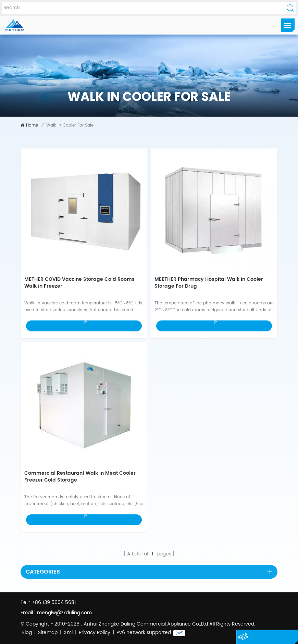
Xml (68, 633)
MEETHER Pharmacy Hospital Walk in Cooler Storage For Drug (209, 283)
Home (29, 125)
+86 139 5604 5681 (54, 602)
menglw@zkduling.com (64, 613)
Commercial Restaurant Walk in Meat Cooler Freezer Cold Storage (80, 477)
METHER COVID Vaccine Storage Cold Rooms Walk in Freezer (79, 283)
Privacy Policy (95, 633)
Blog (27, 633)
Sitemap (48, 633)
